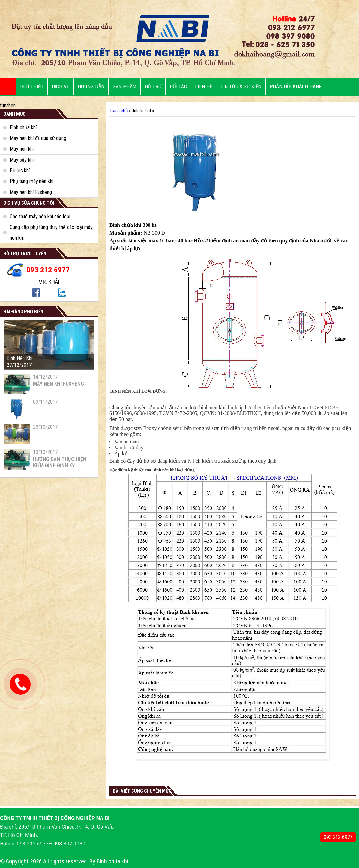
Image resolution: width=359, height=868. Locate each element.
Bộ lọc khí (20, 170)
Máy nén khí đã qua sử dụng (38, 138)
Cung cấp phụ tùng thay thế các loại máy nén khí (51, 232)
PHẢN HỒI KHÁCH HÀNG (296, 87)
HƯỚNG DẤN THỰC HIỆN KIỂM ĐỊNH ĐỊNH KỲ (60, 462)
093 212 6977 (338, 837)
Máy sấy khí (22, 160)
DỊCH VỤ (61, 87)
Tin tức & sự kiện (241, 87)
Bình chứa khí (23, 127)
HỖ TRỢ (153, 87)
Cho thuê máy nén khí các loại (40, 217)
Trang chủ (118, 111)
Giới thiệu (32, 87)
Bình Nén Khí (20, 358)
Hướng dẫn (91, 87)
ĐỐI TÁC (178, 87)
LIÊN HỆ (204, 87)
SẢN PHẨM (125, 87)
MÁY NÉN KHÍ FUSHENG (58, 384)
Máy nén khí (22, 149)
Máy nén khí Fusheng (31, 192)
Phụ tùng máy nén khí (31, 181)
